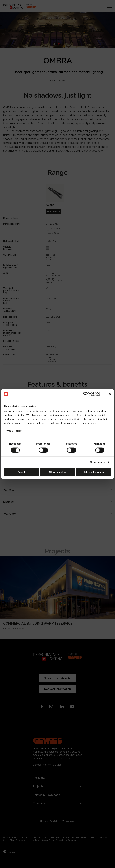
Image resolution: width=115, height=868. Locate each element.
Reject (21, 472)
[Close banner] (110, 394)
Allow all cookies (94, 472)
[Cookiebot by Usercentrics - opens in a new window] (86, 394)
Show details (97, 462)
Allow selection (57, 472)
